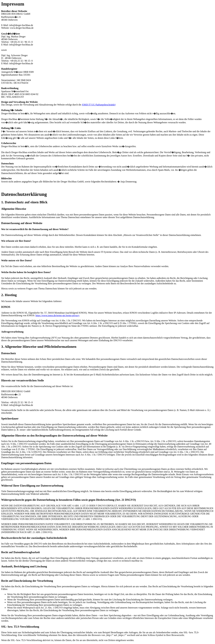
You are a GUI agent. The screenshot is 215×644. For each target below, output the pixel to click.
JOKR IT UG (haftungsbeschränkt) (99, 105)
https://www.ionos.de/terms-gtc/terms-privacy (57, 315)
